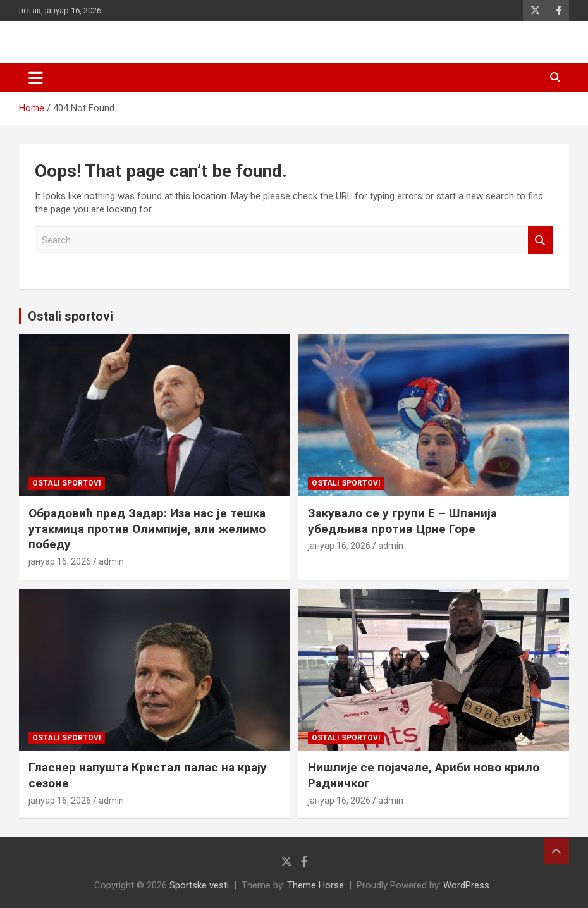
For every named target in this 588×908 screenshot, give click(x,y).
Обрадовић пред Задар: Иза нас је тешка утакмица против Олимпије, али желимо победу (147, 529)
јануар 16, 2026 (60, 561)
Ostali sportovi (70, 316)
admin (111, 561)
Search (541, 241)
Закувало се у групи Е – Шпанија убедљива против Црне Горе (402, 521)
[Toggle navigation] (36, 78)
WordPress (466, 885)
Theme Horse (315, 885)
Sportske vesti (199, 885)
